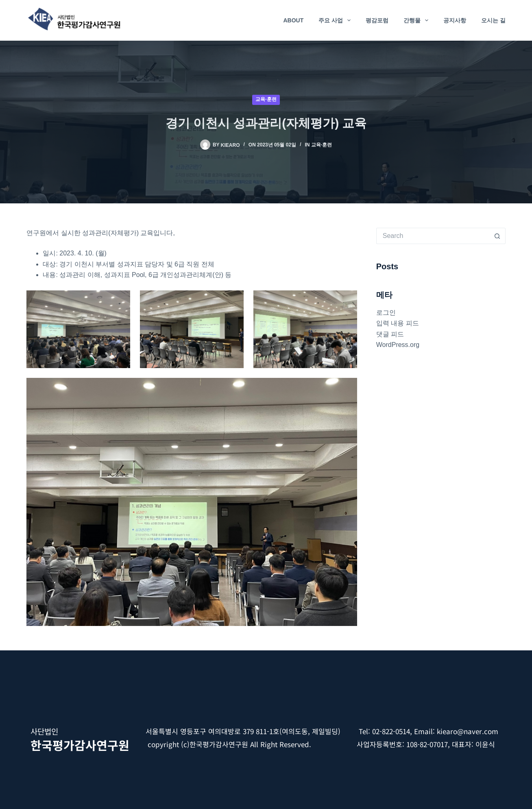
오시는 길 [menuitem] (493, 20)
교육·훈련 (266, 99)
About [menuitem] (293, 20)
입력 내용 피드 (398, 323)
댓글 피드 (390, 334)
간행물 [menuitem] (418, 20)
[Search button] (497, 236)
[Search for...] (433, 236)
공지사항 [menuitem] (455, 20)
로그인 (386, 313)
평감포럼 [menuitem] (377, 20)
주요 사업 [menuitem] (336, 20)
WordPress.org (398, 345)
